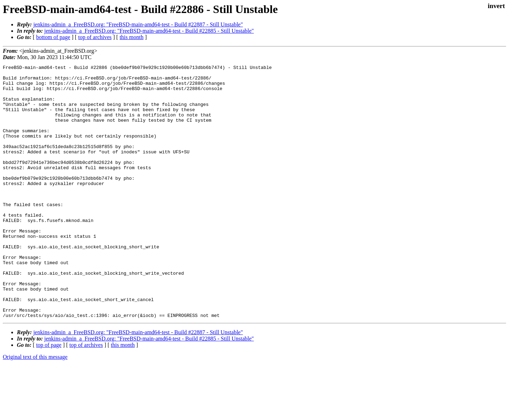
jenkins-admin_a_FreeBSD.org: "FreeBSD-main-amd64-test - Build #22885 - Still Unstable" (149, 31)
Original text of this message (35, 408)
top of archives (95, 37)
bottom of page (53, 37)
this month (132, 37)
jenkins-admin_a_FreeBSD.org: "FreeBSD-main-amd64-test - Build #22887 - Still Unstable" (138, 24)
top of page (49, 396)
